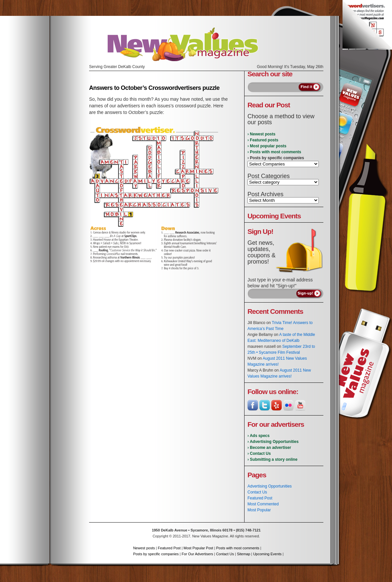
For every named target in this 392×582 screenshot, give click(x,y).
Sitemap (244, 554)
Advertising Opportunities (270, 486)
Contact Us (257, 492)
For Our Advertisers (197, 554)
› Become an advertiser (269, 448)
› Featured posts (263, 140)
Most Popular (259, 510)
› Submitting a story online (272, 459)
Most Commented (263, 504)
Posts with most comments (238, 548)
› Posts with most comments (274, 152)
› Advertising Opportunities (273, 442)
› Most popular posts (267, 146)
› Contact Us (259, 454)
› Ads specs (259, 436)
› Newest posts (261, 134)
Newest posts (144, 548)
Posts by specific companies (156, 554)
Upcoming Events (267, 554)
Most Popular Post (198, 548)
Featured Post (260, 498)
